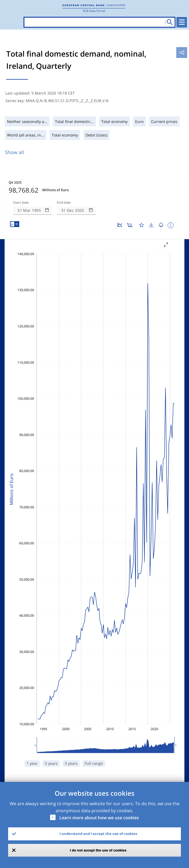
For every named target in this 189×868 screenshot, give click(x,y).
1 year (32, 763)
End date (64, 203)
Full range (94, 763)
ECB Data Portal (94, 11)
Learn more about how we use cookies (99, 818)
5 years (71, 763)
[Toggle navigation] (182, 22)
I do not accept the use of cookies (98, 850)
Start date (21, 203)
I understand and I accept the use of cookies (98, 834)
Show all (14, 152)
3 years (51, 763)
